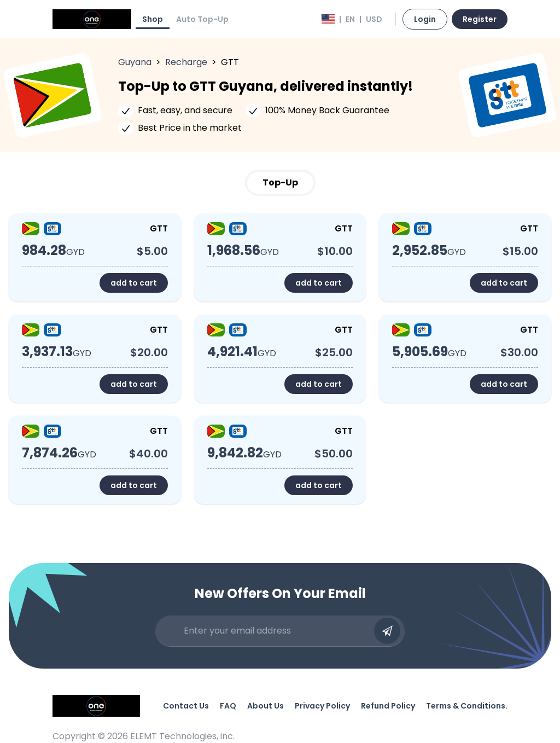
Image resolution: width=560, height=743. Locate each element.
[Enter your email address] (276, 631)
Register (480, 19)
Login (425, 19)
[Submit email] (387, 631)
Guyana (135, 62)
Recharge (186, 62)
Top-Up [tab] (280, 182)
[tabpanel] (280, 359)
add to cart (134, 283)
